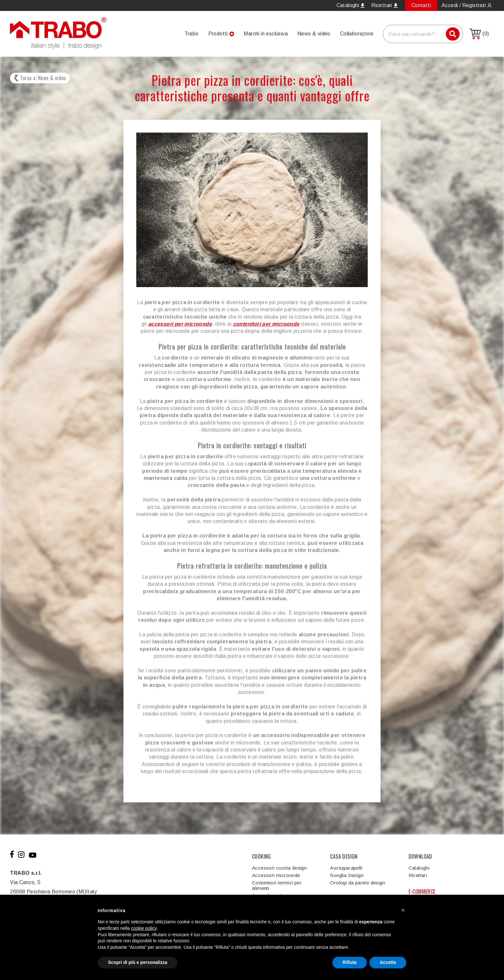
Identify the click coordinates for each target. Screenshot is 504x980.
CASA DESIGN (344, 856)
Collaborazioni (357, 34)
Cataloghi (419, 868)
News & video (314, 34)
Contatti (421, 5)
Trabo (192, 34)
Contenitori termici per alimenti (277, 885)
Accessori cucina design (279, 868)
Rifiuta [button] (350, 962)
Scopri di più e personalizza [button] (138, 962)
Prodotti (218, 34)
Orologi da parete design (358, 883)
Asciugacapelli (346, 868)
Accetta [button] (388, 962)
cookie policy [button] (144, 928)
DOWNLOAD (420, 856)
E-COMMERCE (422, 891)
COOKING (261, 856)
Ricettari (418, 875)
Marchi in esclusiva (266, 34)
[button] (403, 910)
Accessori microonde (276, 875)
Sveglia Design (347, 875)
